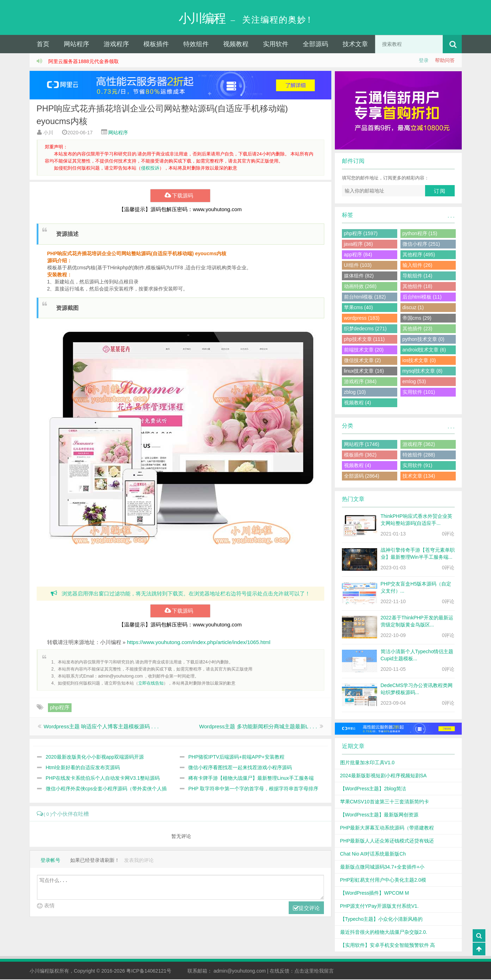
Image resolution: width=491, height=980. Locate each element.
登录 (424, 61)
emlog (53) (414, 382)
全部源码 (315, 45)
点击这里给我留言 (314, 972)
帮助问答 (445, 61)
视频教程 (236, 45)
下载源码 (180, 196)
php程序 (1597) (361, 234)
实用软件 (276, 45)
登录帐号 (50, 861)
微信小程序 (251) (421, 245)
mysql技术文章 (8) (423, 372)
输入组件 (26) (418, 266)
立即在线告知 (151, 684)
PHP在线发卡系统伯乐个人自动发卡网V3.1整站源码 (103, 779)
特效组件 (196, 45)
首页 (43, 45)
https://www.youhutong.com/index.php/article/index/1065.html (199, 643)
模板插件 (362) (360, 455)
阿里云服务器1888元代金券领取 (83, 62)
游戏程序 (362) (419, 445)
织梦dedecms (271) (365, 329)
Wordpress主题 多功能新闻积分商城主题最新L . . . (258, 727)
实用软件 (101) (419, 393)
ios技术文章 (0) (419, 361)
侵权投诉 (150, 169)
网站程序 (76, 45)
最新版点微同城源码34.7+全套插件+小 (382, 868)
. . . (451, 216)
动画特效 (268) (360, 287)
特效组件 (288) (419, 455)
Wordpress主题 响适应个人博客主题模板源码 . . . (101, 727)
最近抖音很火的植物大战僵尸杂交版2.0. (384, 933)
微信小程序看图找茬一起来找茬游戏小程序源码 (240, 768)
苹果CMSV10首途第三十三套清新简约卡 (385, 802)
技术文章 (355, 45)
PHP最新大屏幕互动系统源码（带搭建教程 (387, 828)
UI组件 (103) (358, 266)
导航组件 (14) (418, 276)
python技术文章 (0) (424, 340)
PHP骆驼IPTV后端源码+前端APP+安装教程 (236, 758)
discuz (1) (413, 308)
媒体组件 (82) (359, 276)
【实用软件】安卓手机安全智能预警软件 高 (388, 946)
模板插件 (156, 45)
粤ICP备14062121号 (149, 972)
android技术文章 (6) (424, 350)
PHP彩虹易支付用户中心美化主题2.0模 (383, 881)
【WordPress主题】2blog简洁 (373, 789)
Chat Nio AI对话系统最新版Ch (373, 855)
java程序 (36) (358, 245)
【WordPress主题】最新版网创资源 (379, 815)
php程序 (60, 708)
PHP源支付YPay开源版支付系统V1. (379, 907)
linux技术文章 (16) (364, 372)
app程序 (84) (358, 255)
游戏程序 (116, 45)
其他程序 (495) (419, 255)
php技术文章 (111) (364, 340)
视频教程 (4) (358, 403)
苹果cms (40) (358, 308)
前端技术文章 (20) (364, 350)
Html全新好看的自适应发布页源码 (83, 768)
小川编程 (39, 972)
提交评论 (306, 909)
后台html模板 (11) (422, 298)
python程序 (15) (420, 234)
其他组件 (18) (418, 287)
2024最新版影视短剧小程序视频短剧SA (383, 776)
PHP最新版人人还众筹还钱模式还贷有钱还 (387, 841)
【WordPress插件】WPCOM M (375, 894)
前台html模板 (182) (365, 298)
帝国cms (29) (417, 319)
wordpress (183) (362, 319)
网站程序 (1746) (362, 445)
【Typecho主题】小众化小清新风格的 (382, 920)
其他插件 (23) (418, 329)
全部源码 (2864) (362, 477)
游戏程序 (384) (360, 382)
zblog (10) (355, 393)
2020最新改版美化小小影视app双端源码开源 (95, 758)
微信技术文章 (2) (363, 361)
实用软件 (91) (418, 466)
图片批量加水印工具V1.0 (367, 763)
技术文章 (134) (419, 477)
